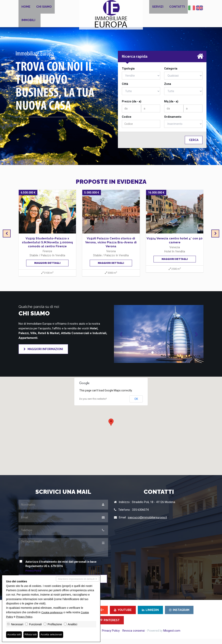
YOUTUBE (123, 615)
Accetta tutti (14, 635)
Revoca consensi (134, 636)
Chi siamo (44, 8)
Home (26, 8)
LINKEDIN (150, 615)
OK (136, 404)
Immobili (28, 24)
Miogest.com (172, 636)
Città (125, 89)
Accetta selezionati (54, 635)
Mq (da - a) (171, 106)
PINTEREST (110, 625)
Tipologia (128, 74)
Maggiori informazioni (43, 354)
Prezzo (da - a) (132, 106)
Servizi (158, 8)
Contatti (177, 8)
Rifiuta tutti (32, 635)
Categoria (171, 74)
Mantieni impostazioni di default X (76, 579)
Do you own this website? (93, 404)
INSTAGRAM (179, 615)
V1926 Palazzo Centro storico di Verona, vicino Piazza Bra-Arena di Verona (111, 247)
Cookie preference (53, 612)
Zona (168, 89)
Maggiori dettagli (47, 268)
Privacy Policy (111, 636)
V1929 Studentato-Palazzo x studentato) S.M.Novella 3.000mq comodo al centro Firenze (47, 247)
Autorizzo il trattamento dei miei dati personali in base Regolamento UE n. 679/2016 (59, 571)
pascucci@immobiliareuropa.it (147, 523)
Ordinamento (173, 122)
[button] (121, 339)
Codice (127, 122)
